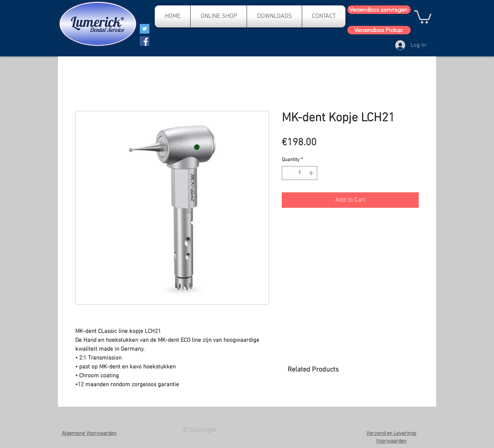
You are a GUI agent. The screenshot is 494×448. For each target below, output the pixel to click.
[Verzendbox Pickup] (379, 30)
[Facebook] (145, 41)
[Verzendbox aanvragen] (379, 10)
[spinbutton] (300, 173)
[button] (423, 16)
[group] (353, 403)
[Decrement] (288, 173)
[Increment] (312, 173)
